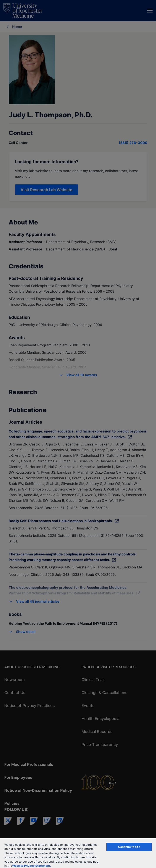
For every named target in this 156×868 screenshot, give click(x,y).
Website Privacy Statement (31, 866)
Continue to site (129, 847)
